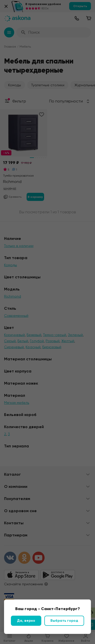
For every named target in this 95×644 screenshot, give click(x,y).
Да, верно (26, 621)
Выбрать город (64, 621)
